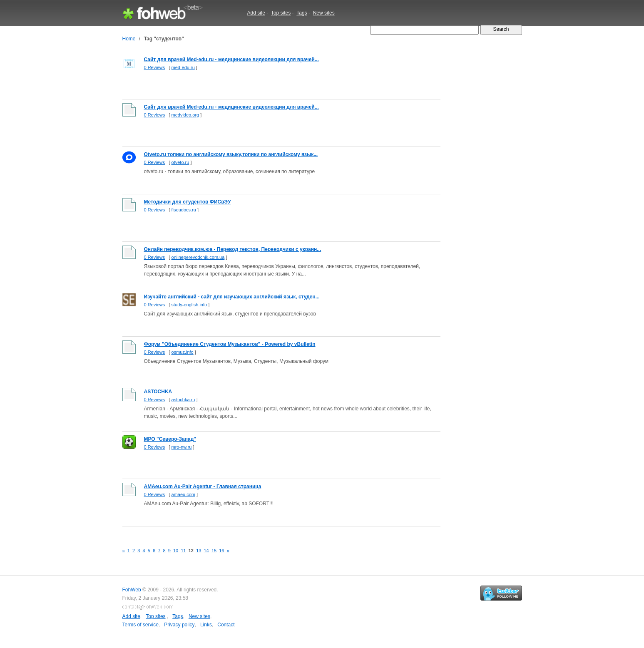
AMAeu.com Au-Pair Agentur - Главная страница (203, 487)
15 (214, 551)
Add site (256, 13)
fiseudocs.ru (184, 210)
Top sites (281, 13)
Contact (226, 625)
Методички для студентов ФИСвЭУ (188, 202)
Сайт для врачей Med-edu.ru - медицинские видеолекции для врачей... (231, 60)
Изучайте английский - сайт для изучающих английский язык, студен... (232, 297)
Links (206, 625)
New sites (324, 13)
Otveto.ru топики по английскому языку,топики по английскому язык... (231, 154)
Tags (302, 13)
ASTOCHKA (158, 392)
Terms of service (140, 625)
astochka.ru (183, 400)
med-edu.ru (183, 67)
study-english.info (189, 305)
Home (129, 39)
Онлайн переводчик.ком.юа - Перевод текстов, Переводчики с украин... (233, 249)
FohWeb (132, 590)
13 (199, 551)
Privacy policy (179, 625)
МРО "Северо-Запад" (170, 439)
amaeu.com (183, 494)
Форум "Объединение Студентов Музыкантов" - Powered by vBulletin (230, 344)
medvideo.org (185, 115)
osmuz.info (183, 352)
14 (206, 551)
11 (183, 551)
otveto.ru (180, 162)
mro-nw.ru (182, 447)
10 (176, 551)
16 (221, 551)
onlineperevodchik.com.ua (198, 257)
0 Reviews (155, 67)
